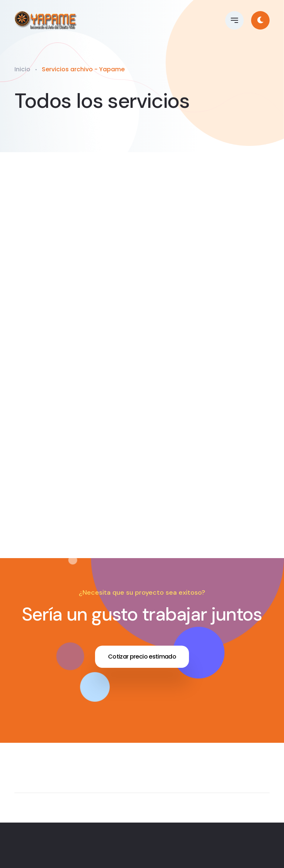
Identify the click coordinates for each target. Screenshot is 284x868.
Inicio (22, 69)
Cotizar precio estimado (142, 657)
